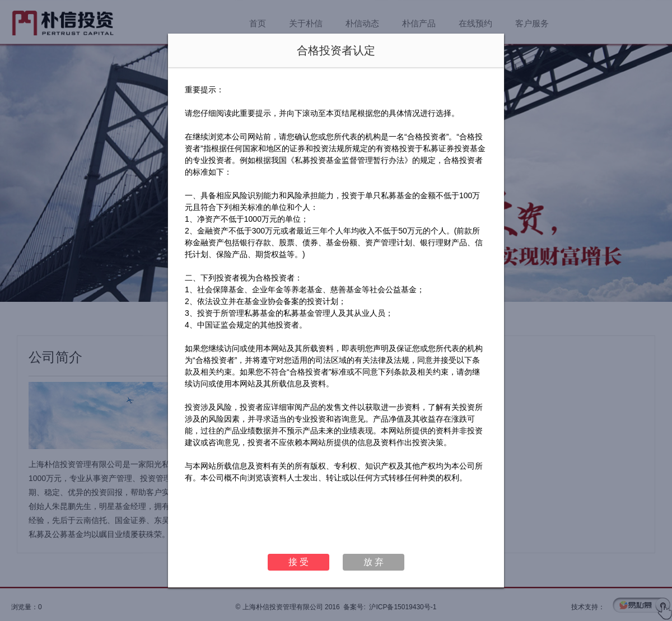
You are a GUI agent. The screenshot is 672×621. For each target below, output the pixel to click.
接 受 (298, 562)
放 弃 (374, 562)
